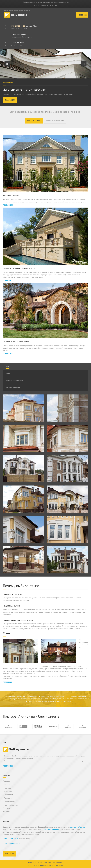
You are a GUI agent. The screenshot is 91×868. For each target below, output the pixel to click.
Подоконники (10, 801)
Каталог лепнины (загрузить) (45, 5)
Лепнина (6, 785)
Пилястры (8, 798)
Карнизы (8, 788)
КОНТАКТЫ (9, 854)
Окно (8, 374)
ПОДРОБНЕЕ (10, 100)
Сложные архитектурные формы (16, 342)
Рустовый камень (13, 387)
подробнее (8, 205)
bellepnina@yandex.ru (11, 843)
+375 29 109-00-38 (18, 26)
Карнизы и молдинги (15, 381)
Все (8, 367)
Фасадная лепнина (11, 196)
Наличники (9, 795)
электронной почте (77, 827)
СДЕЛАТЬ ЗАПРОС (34, 121)
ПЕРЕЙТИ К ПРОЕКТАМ (55, 121)
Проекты (6, 808)
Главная (6, 781)
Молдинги (8, 791)
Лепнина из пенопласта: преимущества (19, 268)
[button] (7, 64)
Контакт (6, 812)
